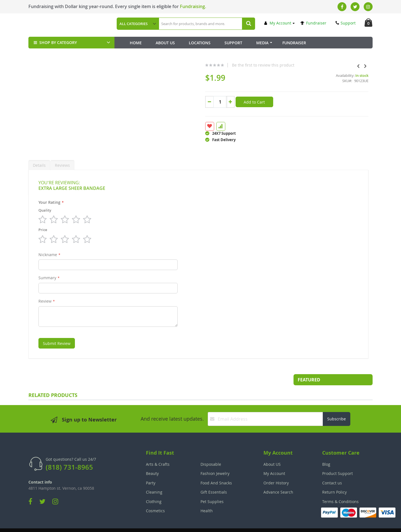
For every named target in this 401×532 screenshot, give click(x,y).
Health (207, 497)
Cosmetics (155, 497)
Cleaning (154, 479)
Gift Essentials (214, 479)
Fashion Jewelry (215, 460)
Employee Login (173, 524)
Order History (276, 470)
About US (272, 451)
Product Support (338, 460)
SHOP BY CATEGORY (55, 42)
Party (151, 470)
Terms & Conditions (340, 488)
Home (136, 43)
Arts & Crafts (158, 451)
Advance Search (278, 479)
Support (346, 23)
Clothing (154, 488)
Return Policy (334, 479)
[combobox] (207, 24)
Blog (326, 451)
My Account (278, 23)
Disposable (211, 451)
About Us (165, 43)
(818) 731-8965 (69, 454)
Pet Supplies (212, 488)
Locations (200, 43)
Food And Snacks (216, 470)
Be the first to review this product (221, 65)
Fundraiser (313, 23)
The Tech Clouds (355, 524)
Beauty (152, 460)
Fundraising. (193, 6)
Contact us (332, 470)
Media (262, 43)
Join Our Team (216, 524)
